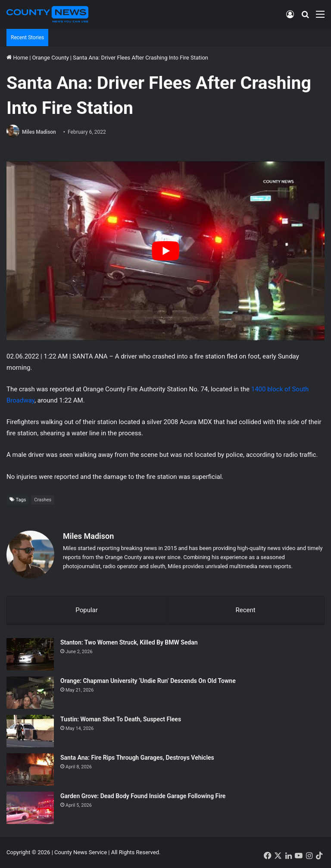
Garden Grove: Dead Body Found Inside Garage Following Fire (143, 796)
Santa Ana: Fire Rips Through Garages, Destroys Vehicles (137, 758)
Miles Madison (39, 132)
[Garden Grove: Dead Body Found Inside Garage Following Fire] (30, 808)
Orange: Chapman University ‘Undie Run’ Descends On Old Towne (148, 681)
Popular (87, 610)
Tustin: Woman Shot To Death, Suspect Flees (121, 719)
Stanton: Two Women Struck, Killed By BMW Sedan (129, 642)
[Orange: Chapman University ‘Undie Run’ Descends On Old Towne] (30, 693)
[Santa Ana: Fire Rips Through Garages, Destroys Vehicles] (30, 769)
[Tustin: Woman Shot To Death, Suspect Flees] (30, 731)
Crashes (43, 500)
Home (17, 58)
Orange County (50, 58)
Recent (245, 610)
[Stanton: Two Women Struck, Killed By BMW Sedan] (30, 654)
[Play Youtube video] (165, 251)
